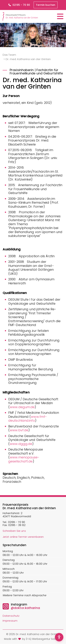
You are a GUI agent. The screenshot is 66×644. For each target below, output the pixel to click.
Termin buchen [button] (46, 5)
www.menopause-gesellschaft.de (24, 459)
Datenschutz (11, 616)
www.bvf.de (19, 430)
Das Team (9, 55)
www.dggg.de (21, 444)
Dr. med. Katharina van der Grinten (28, 59)
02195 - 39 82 (17, 525)
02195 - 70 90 (17, 522)
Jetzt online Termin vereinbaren (23, 537)
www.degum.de (22, 407)
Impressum (10, 621)
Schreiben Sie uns (14, 531)
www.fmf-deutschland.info (28, 419)
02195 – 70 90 (19, 5)
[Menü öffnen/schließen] (60, 16)
